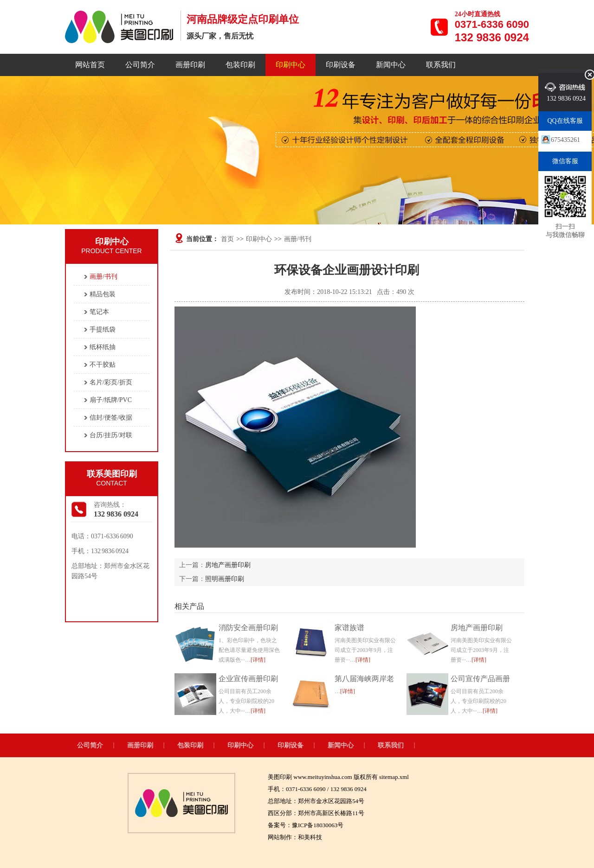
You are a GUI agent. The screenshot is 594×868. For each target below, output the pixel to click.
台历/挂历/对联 (111, 435)
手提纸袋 (103, 329)
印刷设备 (341, 65)
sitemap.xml (394, 777)
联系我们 (441, 65)
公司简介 (140, 65)
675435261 (565, 140)
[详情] (258, 660)
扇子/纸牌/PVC (111, 400)
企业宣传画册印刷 (248, 679)
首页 (227, 239)
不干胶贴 (103, 365)
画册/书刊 (298, 239)
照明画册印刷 (225, 579)
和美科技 (310, 837)
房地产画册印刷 (228, 565)
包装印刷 (240, 65)
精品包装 (103, 294)
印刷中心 (291, 65)
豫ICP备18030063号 (318, 825)
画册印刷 (190, 65)
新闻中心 (391, 65)
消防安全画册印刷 (248, 628)
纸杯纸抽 (103, 347)
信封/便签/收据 (111, 418)
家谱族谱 (349, 628)
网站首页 (90, 65)
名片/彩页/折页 (111, 382)
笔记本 (99, 312)
